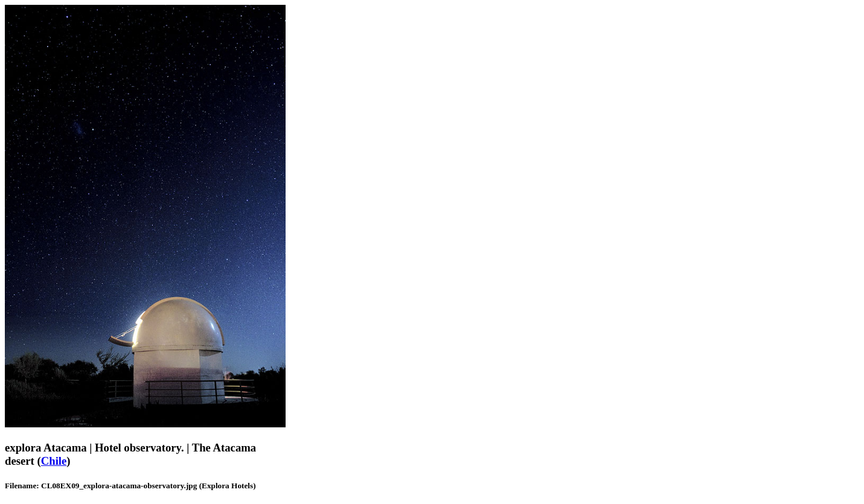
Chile (54, 461)
